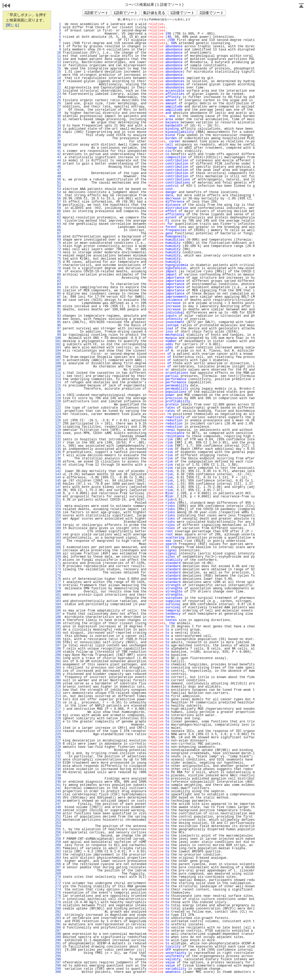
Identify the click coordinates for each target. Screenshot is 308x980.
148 (58, 490)
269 (58, 874)
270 (58, 877)
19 (58, 81)
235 (58, 766)
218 (58, 712)
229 (58, 747)
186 (58, 611)
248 (58, 807)
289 (58, 937)
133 (58, 443)
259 (58, 842)
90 (58, 306)
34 (58, 129)
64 (58, 224)
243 (58, 791)
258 (58, 839)
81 (58, 278)
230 (58, 750)
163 (58, 538)
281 (58, 912)
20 (58, 85)
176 (58, 579)
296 (58, 959)
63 (58, 221)
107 (58, 360)
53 (58, 189)
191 (58, 627)
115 (58, 386)
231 (58, 753)
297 (58, 963)
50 (58, 180)
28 (58, 110)
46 (58, 167)
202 (58, 661)
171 (58, 563)
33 (58, 126)
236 (58, 769)
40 (58, 148)
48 (58, 173)
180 (58, 592)
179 (58, 589)
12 (58, 59)
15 (58, 69)
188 (58, 617)
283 (58, 918)
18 (58, 78)
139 (58, 462)
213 (58, 696)
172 (58, 566)
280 (58, 909)
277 (58, 899)
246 (58, 801)
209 (58, 684)
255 (58, 829)
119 (58, 398)
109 (58, 367)
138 (58, 459)
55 (58, 195)
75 (58, 259)
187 (58, 614)
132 (58, 440)
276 (58, 896)
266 (58, 864)
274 (58, 890)
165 (58, 544)
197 (58, 646)
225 (58, 734)
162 (58, 535)
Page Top (301, 6)
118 (58, 395)
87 (58, 297)
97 (58, 329)
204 (58, 668)
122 (58, 408)
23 (58, 94)
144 (58, 478)
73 (58, 253)
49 (58, 176)
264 (58, 858)
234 (58, 763)
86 (58, 294)
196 (58, 642)
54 (58, 192)
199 (58, 652)
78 (58, 268)
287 (58, 931)
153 (58, 506)
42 (58, 154)
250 (58, 814)
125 (58, 417)
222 (58, 725)
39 (58, 145)
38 (58, 142)
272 (58, 883)
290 (58, 940)
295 (58, 956)
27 (58, 107)
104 (58, 351)
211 (58, 690)
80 (58, 275)
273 (58, 886)
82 (58, 281)
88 (58, 300)
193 (58, 633)
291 (58, 944)
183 (58, 601)
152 (58, 503)
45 (58, 164)
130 (58, 433)
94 (58, 319)
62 (58, 218)
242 (58, 788)
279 (58, 906)
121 (58, 405)
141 (58, 468)
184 (58, 604)
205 (58, 671)
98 (58, 332)
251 (58, 817)
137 (58, 455)
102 (58, 344)
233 (58, 760)
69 (58, 240)
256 (58, 833)
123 (58, 411)
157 (58, 519)
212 (58, 693)
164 (58, 541)
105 (58, 354)
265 (58, 861)
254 (58, 826)
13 (58, 62)
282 (58, 915)
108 (58, 363)
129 (58, 430)
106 (58, 357)
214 (58, 699)
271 (58, 880)
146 (58, 484)
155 (58, 512)
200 (58, 655)
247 (58, 804)
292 (58, 947)
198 (58, 649)
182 (58, 598)
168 (58, 554)
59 (58, 208)
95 (58, 322)
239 (58, 779)
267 (58, 867)
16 (58, 72)
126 (58, 421)
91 (58, 310)
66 (58, 230)
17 (58, 75)
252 (58, 820)
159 (58, 525)
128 (58, 427)
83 (58, 284)
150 (58, 497)
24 (58, 97)
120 (58, 402)
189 (58, 620)
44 (58, 161)
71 (58, 246)
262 (58, 852)
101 (58, 341)
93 (58, 316)
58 (58, 205)
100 (58, 338)
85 (58, 291)
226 (58, 738)
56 (58, 199)
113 (58, 379)
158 (58, 522)
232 (58, 757)
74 (58, 256)
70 (58, 243)
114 (58, 382)
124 (58, 414)
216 (58, 706)
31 (58, 119)
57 (58, 202)
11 (58, 56)
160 (58, 528)
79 (58, 272)
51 (58, 183)
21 (58, 88)
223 (58, 728)
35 (58, 132)
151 (58, 500)
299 (58, 969)
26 (58, 104)
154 (58, 509)
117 (58, 392)
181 (58, 595)
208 (58, 680)
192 (58, 630)
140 (58, 465)
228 (58, 744)
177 (58, 582)
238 (58, 776)
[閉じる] (12, 25)
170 (58, 560)
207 (58, 677)
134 (58, 446)
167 (58, 550)
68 (58, 237)
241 (58, 785)
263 (58, 855)
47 (58, 170)
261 (58, 848)
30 (58, 116)
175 (58, 576)
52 (58, 186)
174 (58, 573)
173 (58, 570)
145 (58, 481)
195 (58, 639)
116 (58, 389)
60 (58, 211)
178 (58, 585)
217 (58, 709)
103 (58, 348)
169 (58, 557)
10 (58, 53)
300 (58, 972)
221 (58, 722)
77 (58, 265)
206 (58, 674)
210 (58, 687)
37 (58, 138)
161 (58, 531)
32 (58, 123)
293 (58, 950)
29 (58, 113)
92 (58, 313)
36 (58, 135)
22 (58, 91)
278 (58, 902)
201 (58, 658)
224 (58, 731)
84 (58, 287)
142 (58, 471)
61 (58, 214)
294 (58, 953)
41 (58, 151)
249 (58, 810)
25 (58, 100)
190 (58, 623)
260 (58, 845)
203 (58, 665)
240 (58, 782)
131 (58, 436)
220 (58, 718)
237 (58, 772)
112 (58, 376)
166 (58, 547)
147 (58, 487)
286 (58, 928)
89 (58, 303)
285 (58, 925)
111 (58, 373)
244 (58, 795)
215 (58, 703)
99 (58, 335)
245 (58, 798)
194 (58, 636)
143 (58, 474)
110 (58, 370)
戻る (7, 6)
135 (58, 449)
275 (58, 893)
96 (58, 325)
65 (58, 227)
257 (58, 836)
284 (58, 921)
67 (58, 234)
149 (58, 493)
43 (58, 157)
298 (58, 966)
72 (58, 249)
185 (58, 608)
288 (58, 934)
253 (58, 823)
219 (58, 715)
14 (58, 66)
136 (58, 452)
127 (58, 424)
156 (58, 516)
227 (58, 741)
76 (58, 262)
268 (58, 871)
